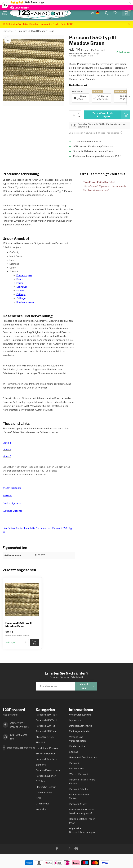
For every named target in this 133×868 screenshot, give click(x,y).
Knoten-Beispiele (12, 488)
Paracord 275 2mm (46, 731)
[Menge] (25, 643)
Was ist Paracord (79, 774)
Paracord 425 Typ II (46, 720)
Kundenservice (77, 746)
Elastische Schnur (46, 787)
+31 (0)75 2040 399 (18, 737)
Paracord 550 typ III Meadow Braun (36, 31)
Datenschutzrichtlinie (81, 726)
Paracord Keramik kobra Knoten (82, 782)
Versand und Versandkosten (77, 739)
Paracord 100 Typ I (46, 726)
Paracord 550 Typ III (47, 715)
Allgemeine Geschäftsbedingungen (82, 830)
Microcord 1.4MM (45, 737)
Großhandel (42, 804)
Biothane (41, 765)
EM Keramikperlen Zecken (79, 797)
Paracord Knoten (78, 804)
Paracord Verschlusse (48, 770)
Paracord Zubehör (46, 776)
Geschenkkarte (44, 793)
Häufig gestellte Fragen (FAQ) (82, 821)
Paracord (74, 763)
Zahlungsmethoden (80, 731)
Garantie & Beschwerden (83, 757)
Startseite (8, 31)
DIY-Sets (41, 781)
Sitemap (74, 752)
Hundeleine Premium (47, 748)
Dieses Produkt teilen (110, 133)
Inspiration (42, 809)
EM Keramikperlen (46, 754)
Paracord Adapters (46, 759)
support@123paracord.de (21, 748)
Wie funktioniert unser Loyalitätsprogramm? (81, 811)
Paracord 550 (76, 769)
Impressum (75, 720)
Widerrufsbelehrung (80, 715)
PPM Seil (41, 743)
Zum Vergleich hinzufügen (82, 133)
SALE (39, 798)
